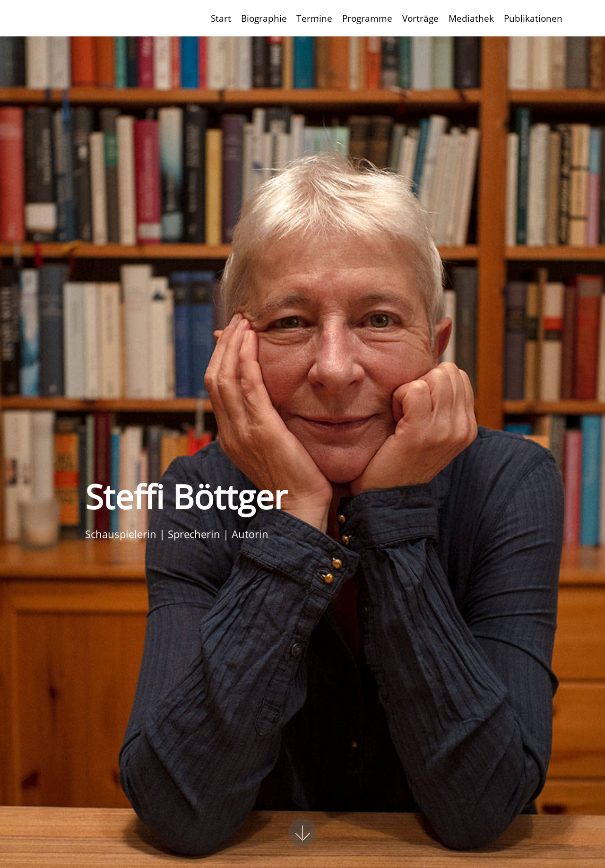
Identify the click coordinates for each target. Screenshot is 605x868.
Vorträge (420, 18)
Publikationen (533, 18)
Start (221, 18)
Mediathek (471, 18)
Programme (367, 18)
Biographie (264, 18)
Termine (314, 18)
